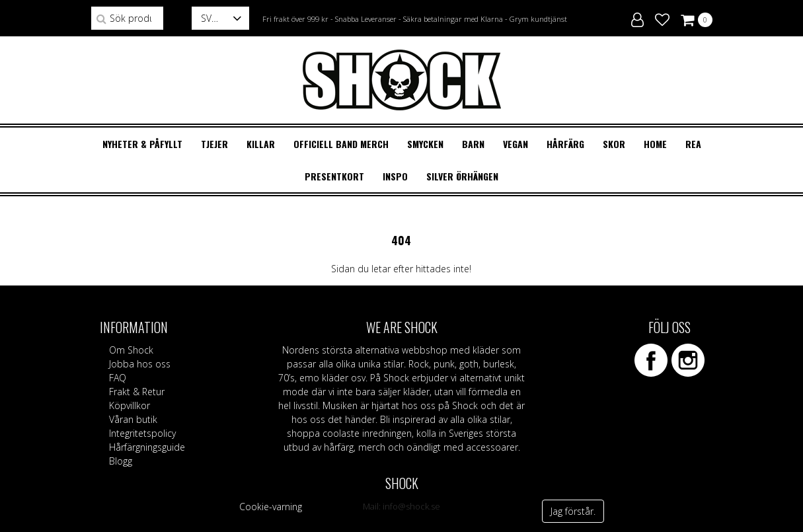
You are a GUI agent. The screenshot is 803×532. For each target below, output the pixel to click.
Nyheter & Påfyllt (142, 144)
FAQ (118, 378)
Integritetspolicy (142, 433)
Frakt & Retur (137, 392)
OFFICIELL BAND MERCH (341, 144)
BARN (473, 144)
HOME (655, 144)
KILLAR (261, 144)
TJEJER (214, 144)
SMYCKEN (425, 144)
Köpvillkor (130, 405)
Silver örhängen (462, 176)
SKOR (614, 144)
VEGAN (516, 144)
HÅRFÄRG (565, 144)
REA (693, 144)
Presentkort (334, 176)
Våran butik (133, 419)
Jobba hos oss (140, 364)
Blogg (121, 461)
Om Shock (131, 350)
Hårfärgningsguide (147, 447)
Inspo (395, 176)
